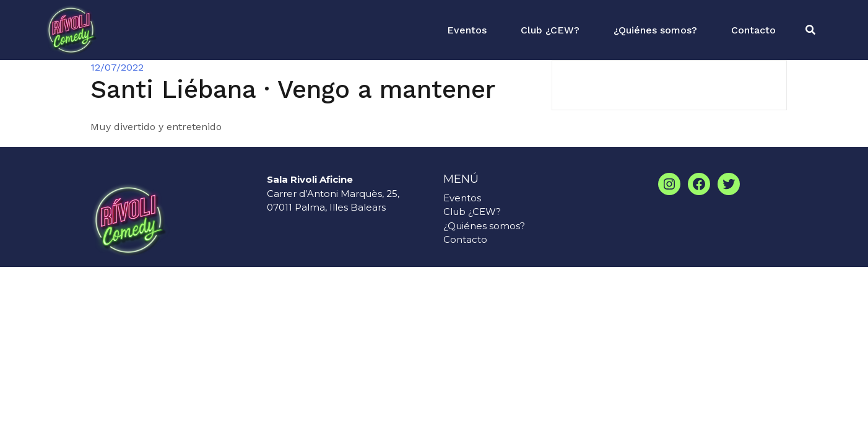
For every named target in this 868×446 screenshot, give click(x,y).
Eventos (467, 30)
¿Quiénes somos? (655, 30)
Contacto (753, 30)
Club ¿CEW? (550, 30)
